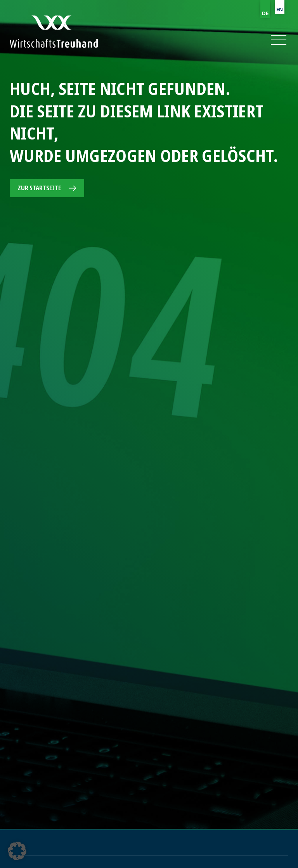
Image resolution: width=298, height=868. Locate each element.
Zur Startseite (39, 188)
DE (265, 13)
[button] (278, 40)
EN (280, 9)
